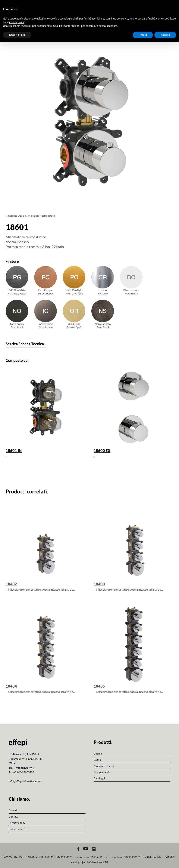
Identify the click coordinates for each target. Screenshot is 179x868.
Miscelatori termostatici (42, 216)
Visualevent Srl (99, 862)
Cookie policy (17, 829)
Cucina (98, 753)
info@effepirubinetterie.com (25, 781)
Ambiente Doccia (16, 216)
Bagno (97, 760)
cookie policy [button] (17, 22)
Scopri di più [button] (17, 35)
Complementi (102, 772)
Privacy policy (17, 823)
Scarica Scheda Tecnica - (26, 344)
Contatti (14, 817)
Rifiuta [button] (143, 35)
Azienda (13, 810)
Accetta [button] (165, 35)
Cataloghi (99, 778)
